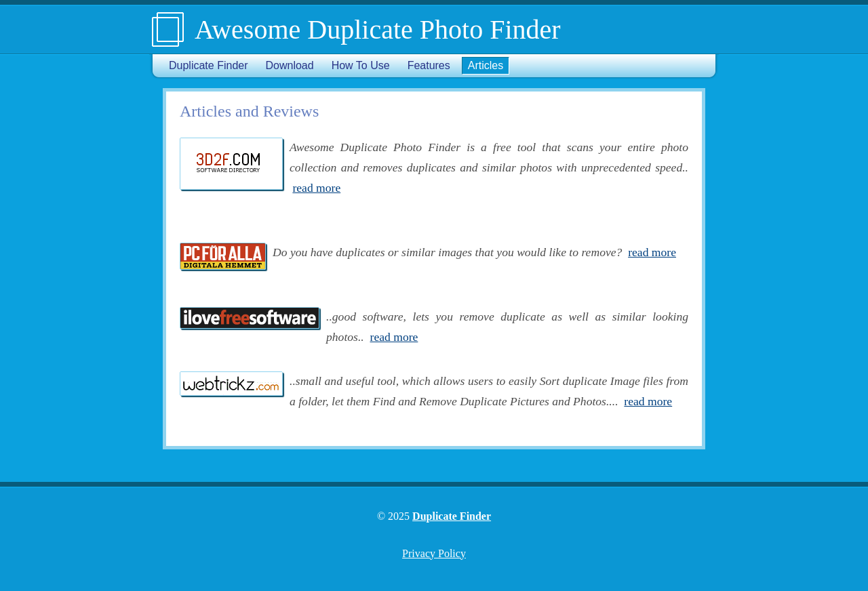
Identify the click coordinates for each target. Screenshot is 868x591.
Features (429, 65)
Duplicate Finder (209, 65)
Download (290, 65)
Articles (486, 65)
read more (316, 188)
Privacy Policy (434, 553)
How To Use (361, 65)
